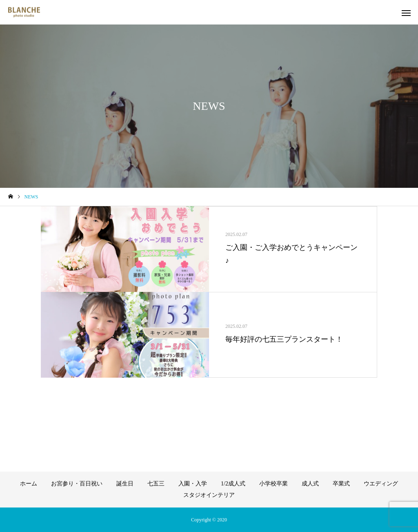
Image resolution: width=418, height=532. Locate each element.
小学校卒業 (273, 484)
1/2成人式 (233, 484)
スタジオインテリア (209, 495)
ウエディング (381, 484)
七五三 (156, 484)
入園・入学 (193, 484)
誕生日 (125, 484)
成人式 (310, 484)
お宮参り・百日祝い (77, 484)
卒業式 (341, 484)
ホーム (29, 484)
